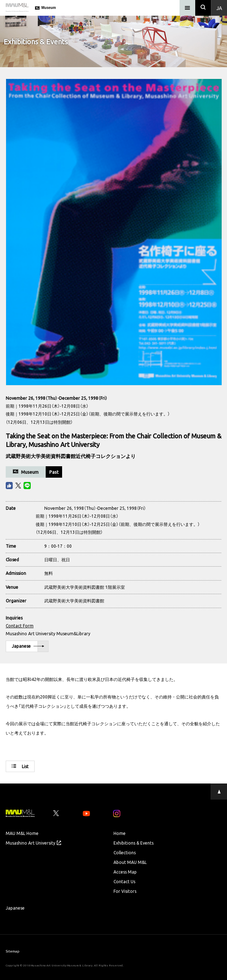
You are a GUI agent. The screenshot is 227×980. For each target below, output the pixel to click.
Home (120, 833)
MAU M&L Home (22, 833)
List (20, 766)
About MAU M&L (130, 862)
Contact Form (20, 626)
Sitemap (13, 951)
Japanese (28, 646)
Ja (219, 8)
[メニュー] (187, 8)
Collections (125, 852)
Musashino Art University (33, 843)
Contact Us (124, 881)
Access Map (125, 872)
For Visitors (125, 891)
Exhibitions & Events (133, 843)
